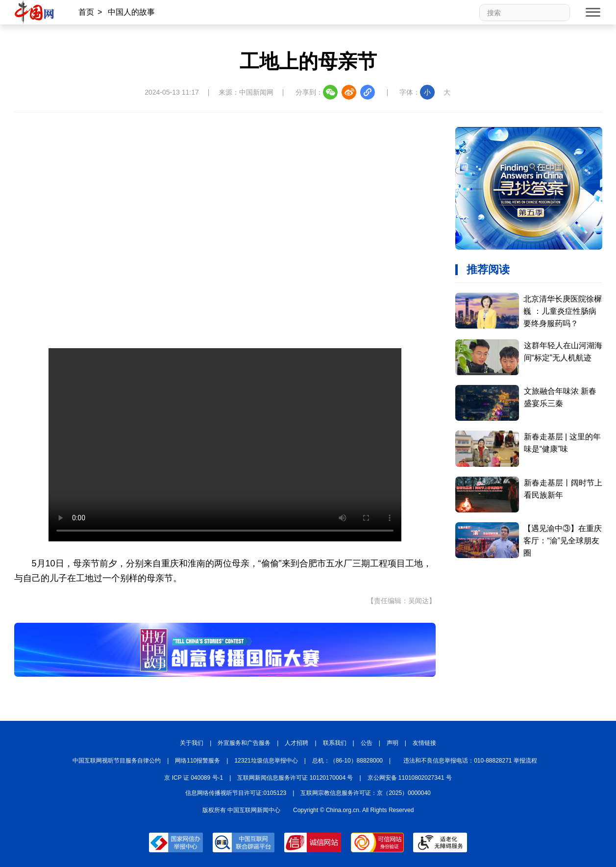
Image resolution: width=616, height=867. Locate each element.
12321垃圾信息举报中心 (266, 761)
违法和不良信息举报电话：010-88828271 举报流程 (470, 761)
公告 (367, 743)
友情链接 (424, 743)
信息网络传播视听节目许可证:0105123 (236, 793)
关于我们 (192, 743)
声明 (393, 743)
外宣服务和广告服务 (244, 743)
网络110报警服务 (197, 761)
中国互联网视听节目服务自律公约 (117, 761)
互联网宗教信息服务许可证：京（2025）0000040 (365, 793)
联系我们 (335, 743)
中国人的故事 (131, 12)
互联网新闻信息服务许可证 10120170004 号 (295, 778)
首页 (86, 12)
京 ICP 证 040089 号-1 (194, 778)
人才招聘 (296, 743)
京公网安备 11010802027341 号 (410, 778)
